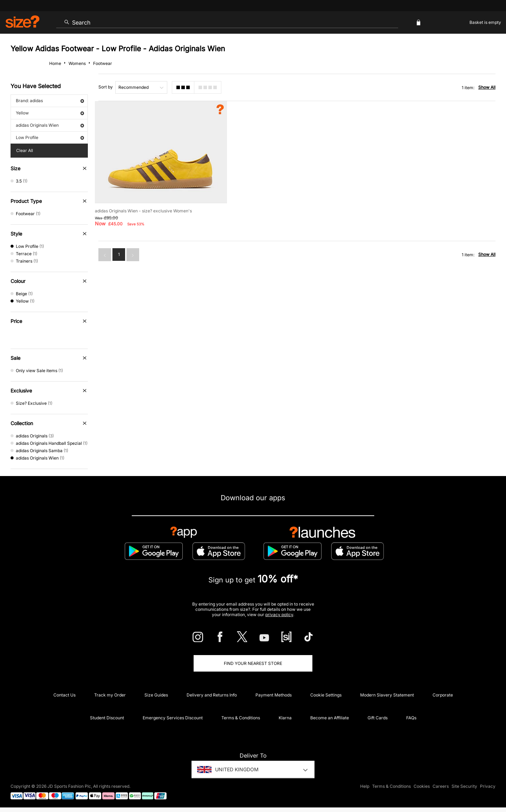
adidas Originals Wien (50, 125)
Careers (441, 786)
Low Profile (50, 137)
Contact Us (64, 695)
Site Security (464, 786)
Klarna (285, 718)
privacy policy (279, 615)
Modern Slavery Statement (387, 695)
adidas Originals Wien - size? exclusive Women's (143, 211)
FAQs (411, 718)
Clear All (25, 150)
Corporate (443, 695)
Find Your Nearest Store (253, 663)
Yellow (50, 113)
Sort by (106, 87)
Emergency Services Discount (173, 718)
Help (365, 786)
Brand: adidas (50, 101)
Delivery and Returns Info (212, 695)
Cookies (422, 786)
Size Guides (156, 695)
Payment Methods (274, 695)
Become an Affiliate (330, 718)
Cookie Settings (326, 695)
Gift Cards (378, 718)
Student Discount (107, 718)
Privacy (488, 786)
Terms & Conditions (241, 718)
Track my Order (110, 695)
